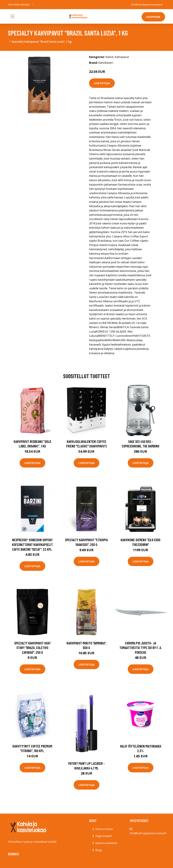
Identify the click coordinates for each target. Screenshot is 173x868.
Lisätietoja (102, 83)
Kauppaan (153, 17)
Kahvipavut (122, 57)
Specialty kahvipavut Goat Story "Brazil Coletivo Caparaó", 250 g (32, 648)
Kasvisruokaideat (106, 843)
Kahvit (109, 57)
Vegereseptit (104, 836)
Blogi (99, 850)
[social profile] (33, 5)
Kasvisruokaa (104, 829)
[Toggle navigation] (13, 16)
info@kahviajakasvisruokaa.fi (147, 4)
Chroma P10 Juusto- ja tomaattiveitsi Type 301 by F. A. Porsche (141, 648)
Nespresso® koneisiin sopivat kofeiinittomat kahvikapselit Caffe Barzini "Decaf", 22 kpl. (32, 544)
